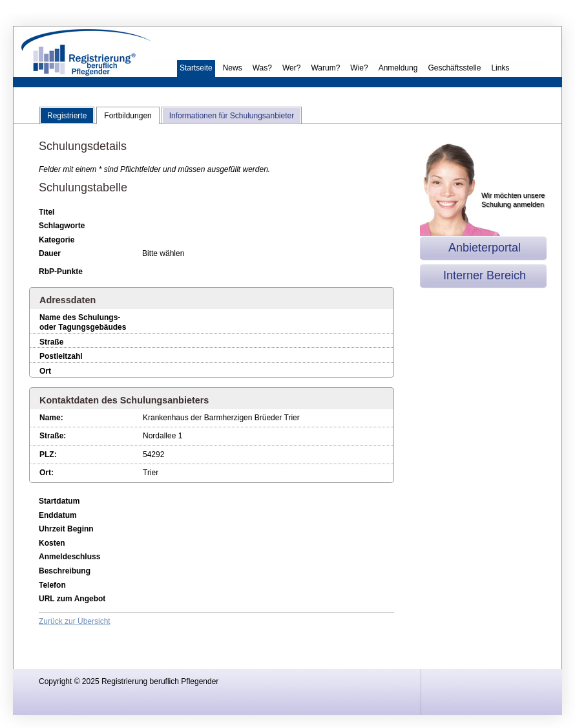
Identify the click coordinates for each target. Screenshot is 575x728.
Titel (47, 212)
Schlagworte (62, 226)
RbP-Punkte (61, 272)
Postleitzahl (61, 356)
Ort (45, 371)
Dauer (50, 253)
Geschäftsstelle (454, 68)
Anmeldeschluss (69, 557)
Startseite (196, 68)
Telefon (52, 585)
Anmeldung (398, 68)
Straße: (53, 436)
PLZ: (48, 455)
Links (500, 68)
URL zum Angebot (72, 599)
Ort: (47, 473)
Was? (262, 68)
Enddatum (58, 515)
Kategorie (57, 240)
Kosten (52, 543)
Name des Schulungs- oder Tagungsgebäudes (83, 323)
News (233, 68)
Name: (51, 418)
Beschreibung (65, 571)
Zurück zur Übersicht (75, 621)
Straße (51, 342)
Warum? (325, 68)
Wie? (359, 68)
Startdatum (59, 501)
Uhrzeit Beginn (66, 529)
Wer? (291, 68)
